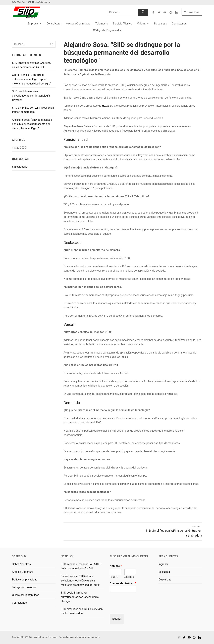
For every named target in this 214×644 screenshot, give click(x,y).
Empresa (35, 24)
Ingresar (163, 564)
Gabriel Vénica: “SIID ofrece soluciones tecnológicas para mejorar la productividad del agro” (32, 79)
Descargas (160, 24)
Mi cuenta (164, 572)
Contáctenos (179, 24)
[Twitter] (159, 12)
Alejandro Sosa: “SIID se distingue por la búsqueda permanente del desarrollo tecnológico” (32, 124)
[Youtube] (165, 12)
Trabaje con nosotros (24, 587)
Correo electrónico (123, 583)
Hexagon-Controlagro (78, 24)
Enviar (117, 619)
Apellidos (129, 577)
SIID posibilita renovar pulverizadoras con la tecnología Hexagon (31, 96)
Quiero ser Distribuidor (25, 595)
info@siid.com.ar (43, 2)
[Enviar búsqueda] (143, 12)
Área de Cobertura (23, 572)
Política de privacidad (25, 580)
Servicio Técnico (122, 24)
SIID (121, 85)
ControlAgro (54, 24)
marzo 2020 (19, 148)
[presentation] (135, 608)
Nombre (116, 566)
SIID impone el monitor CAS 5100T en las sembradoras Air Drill (32, 65)
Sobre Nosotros (21, 564)
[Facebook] (153, 12)
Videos (143, 24)
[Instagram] (171, 12)
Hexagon (107, 106)
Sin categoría (20, 167)
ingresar (192, 12)
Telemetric (102, 24)
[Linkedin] (176, 12)
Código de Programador (107, 30)
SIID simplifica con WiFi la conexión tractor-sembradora (33, 110)
